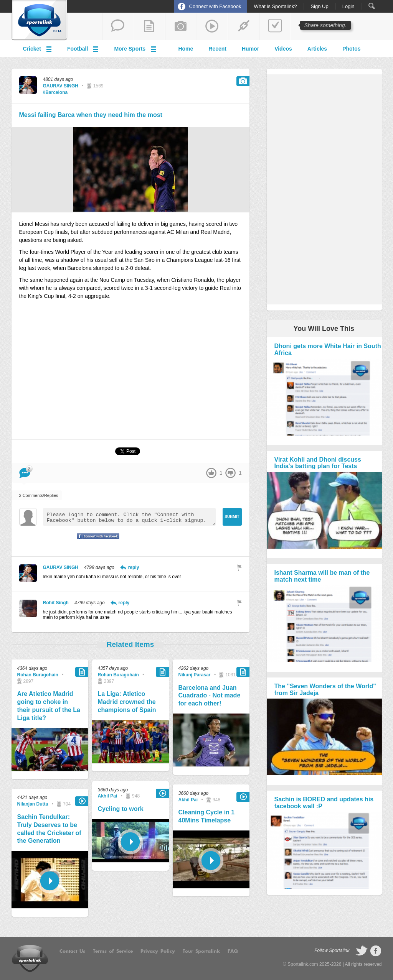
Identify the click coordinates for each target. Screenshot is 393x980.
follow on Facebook (376, 951)
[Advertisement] (130, 373)
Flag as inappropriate (239, 568)
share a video (212, 26)
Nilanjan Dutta (33, 804)
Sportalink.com (303, 964)
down (230, 473)
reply (134, 567)
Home (186, 49)
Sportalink (40, 20)
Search (372, 6)
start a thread (118, 26)
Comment (25, 470)
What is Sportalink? (275, 7)
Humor (250, 49)
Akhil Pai (108, 796)
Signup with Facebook (96, 541)
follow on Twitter (362, 951)
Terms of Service (113, 951)
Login (348, 7)
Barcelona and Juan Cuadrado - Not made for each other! (210, 696)
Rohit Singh (56, 603)
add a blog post (149, 26)
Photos (351, 49)
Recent (217, 49)
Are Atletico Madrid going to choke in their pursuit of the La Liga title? (49, 706)
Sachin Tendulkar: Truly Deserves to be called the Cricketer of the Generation (49, 829)
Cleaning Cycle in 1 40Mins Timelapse (207, 816)
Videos (283, 49)
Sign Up (319, 7)
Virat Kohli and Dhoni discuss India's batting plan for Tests (318, 463)
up (211, 473)
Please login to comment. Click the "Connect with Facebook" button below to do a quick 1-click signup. (129, 517)
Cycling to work (121, 809)
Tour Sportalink (201, 951)
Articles (317, 49)
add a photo (181, 26)
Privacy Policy (158, 951)
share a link (244, 26)
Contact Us (72, 951)
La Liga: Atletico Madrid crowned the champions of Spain (127, 702)
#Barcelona (55, 92)
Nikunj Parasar (195, 675)
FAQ (233, 951)
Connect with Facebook (215, 6)
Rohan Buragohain (38, 675)
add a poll (275, 26)
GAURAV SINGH (61, 86)
